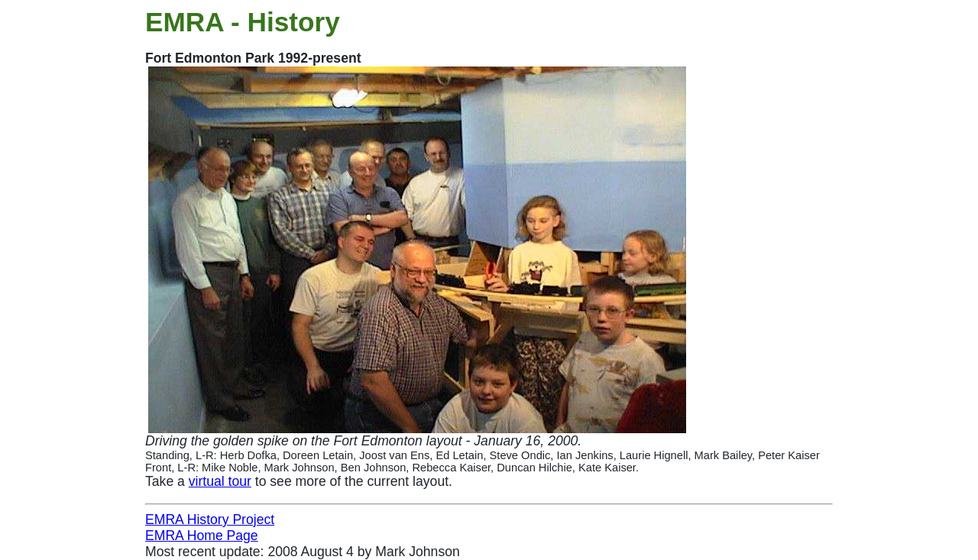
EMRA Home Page (202, 536)
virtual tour (220, 481)
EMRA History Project (210, 520)
